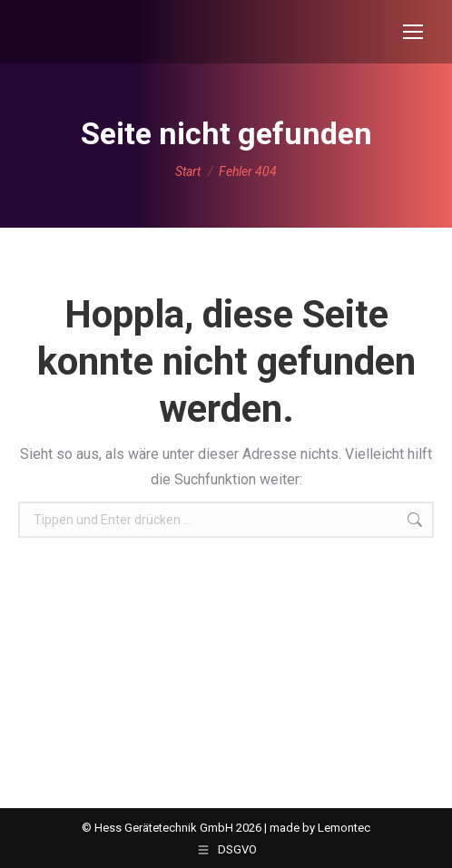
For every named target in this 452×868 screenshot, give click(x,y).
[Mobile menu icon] (413, 32)
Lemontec (344, 828)
